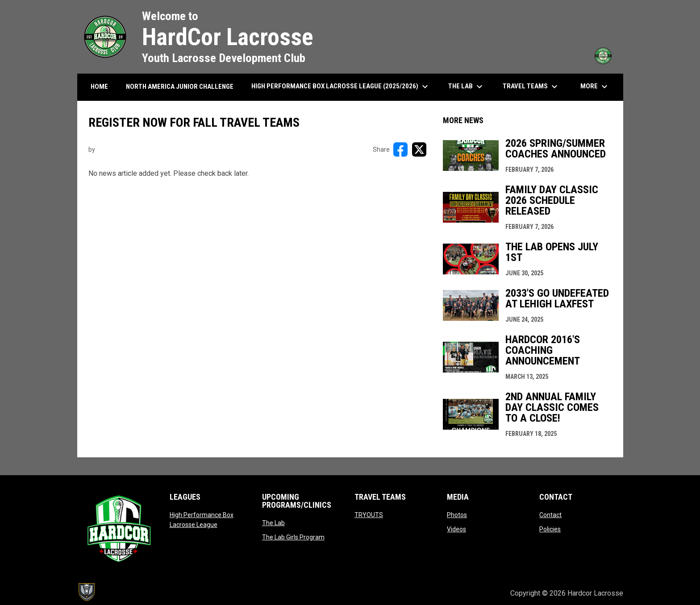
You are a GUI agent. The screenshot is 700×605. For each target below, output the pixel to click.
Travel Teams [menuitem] (531, 87)
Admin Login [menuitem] (473, 593)
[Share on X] (419, 149)
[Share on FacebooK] (400, 149)
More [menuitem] (595, 87)
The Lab (273, 523)
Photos (457, 515)
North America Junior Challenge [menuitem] (180, 87)
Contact (550, 515)
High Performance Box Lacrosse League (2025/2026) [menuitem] (341, 87)
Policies (550, 529)
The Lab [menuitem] (467, 87)
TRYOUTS (369, 515)
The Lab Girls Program (293, 537)
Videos (456, 529)
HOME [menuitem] (99, 87)
